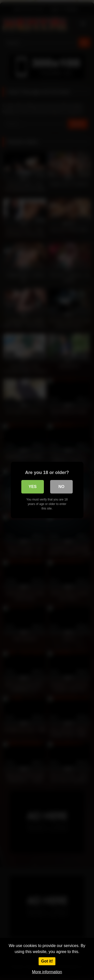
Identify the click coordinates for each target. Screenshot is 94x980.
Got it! (47, 961)
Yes (33, 487)
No (61, 487)
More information (47, 972)
